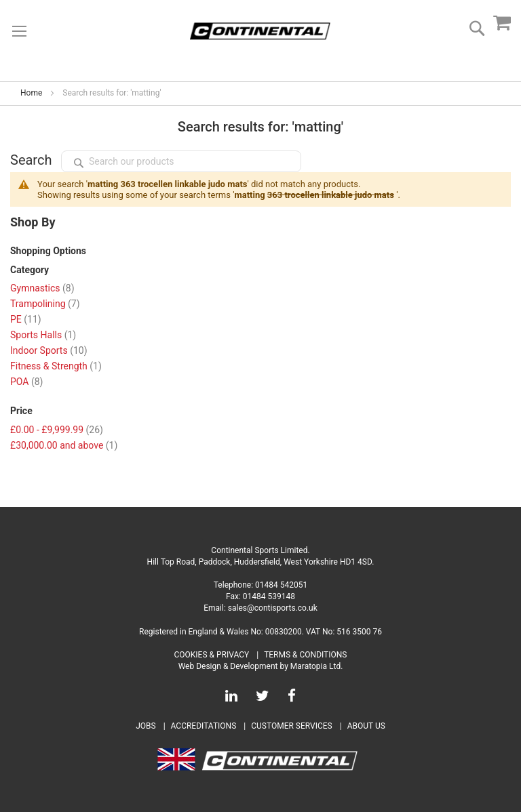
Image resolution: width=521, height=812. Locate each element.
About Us (366, 726)
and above (64, 445)
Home (31, 93)
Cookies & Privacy (212, 655)
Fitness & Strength (56, 366)
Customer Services (292, 726)
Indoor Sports (49, 350)
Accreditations (204, 726)
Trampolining (45, 304)
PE (26, 319)
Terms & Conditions (305, 655)
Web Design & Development (228, 666)
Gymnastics (42, 288)
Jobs (146, 726)
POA (26, 382)
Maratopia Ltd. (317, 666)
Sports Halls (43, 335)
